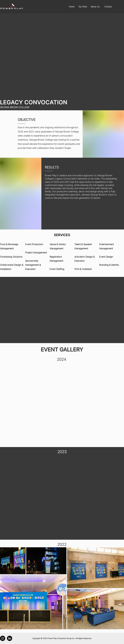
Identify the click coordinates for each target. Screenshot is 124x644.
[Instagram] (3, 638)
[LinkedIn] (10, 638)
